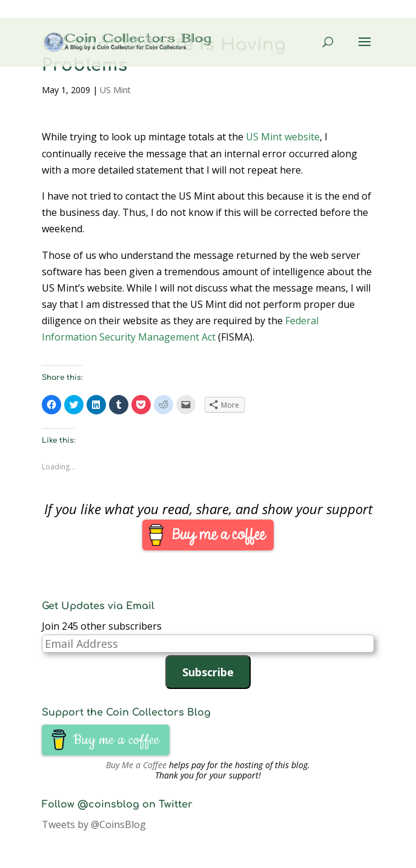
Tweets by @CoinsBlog (94, 824)
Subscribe (208, 672)
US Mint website (283, 137)
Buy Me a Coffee (136, 765)
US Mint (115, 90)
